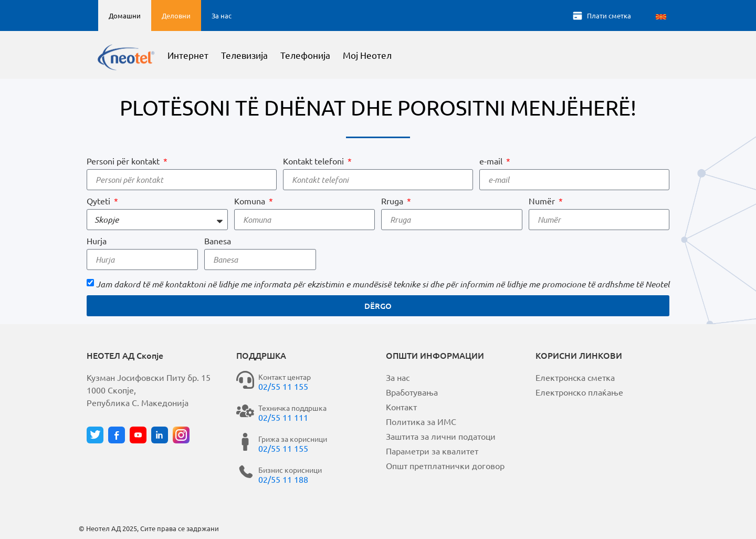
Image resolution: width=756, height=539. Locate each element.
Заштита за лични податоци (441, 436)
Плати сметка (609, 15)
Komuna (251, 201)
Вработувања (412, 392)
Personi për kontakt (124, 161)
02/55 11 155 (283, 386)
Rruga (393, 201)
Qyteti (99, 201)
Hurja (97, 241)
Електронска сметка (575, 377)
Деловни (176, 15)
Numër (543, 201)
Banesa (218, 241)
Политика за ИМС (421, 421)
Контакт (401, 407)
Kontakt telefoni (314, 161)
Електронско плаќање (579, 392)
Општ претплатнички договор (445, 465)
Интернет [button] (216, 55)
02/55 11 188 (283, 479)
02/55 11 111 (283, 417)
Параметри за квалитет (432, 451)
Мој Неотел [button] (395, 55)
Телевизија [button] (273, 55)
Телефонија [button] (334, 55)
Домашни (125, 15)
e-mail (492, 161)
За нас (222, 15)
